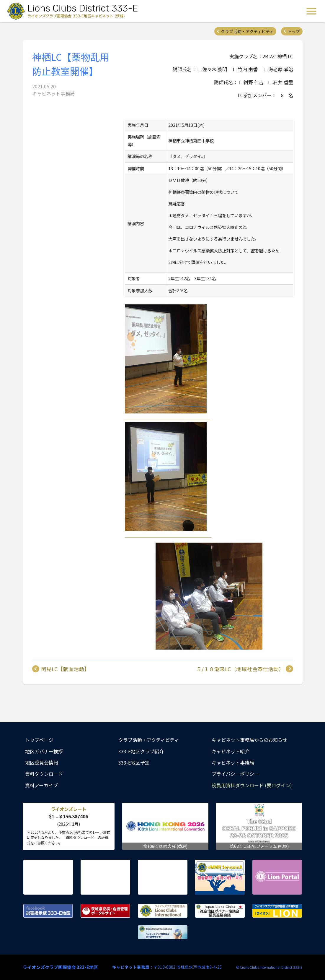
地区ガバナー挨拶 (44, 751)
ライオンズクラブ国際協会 (163, 911)
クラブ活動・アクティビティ (247, 31)
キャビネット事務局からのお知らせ (249, 740)
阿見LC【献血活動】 (65, 669)
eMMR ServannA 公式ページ (220, 877)
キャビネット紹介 (231, 751)
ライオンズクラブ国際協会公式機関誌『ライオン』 (277, 911)
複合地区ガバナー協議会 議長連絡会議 (220, 911)
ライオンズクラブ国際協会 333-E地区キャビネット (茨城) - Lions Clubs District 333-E (74, 11)
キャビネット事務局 (233, 762)
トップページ (39, 740)
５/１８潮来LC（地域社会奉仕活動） (240, 669)
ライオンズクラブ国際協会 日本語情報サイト (163, 932)
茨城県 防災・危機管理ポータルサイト (105, 911)
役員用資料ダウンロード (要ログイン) (252, 785)
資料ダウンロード (44, 774)
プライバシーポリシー (235, 774)
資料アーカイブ (41, 785)
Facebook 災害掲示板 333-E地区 (48, 911)
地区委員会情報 (42, 762)
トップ (294, 31)
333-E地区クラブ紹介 (141, 751)
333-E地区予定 (134, 762)
